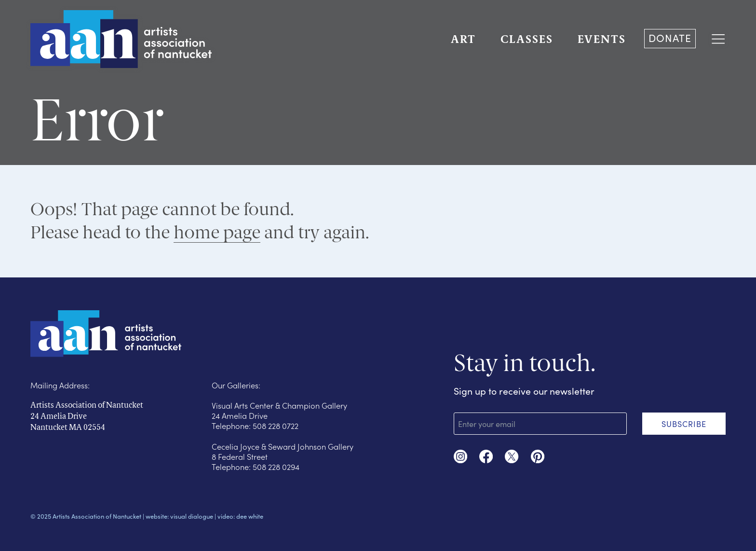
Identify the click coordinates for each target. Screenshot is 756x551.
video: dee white (240, 516)
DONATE (670, 38)
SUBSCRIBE (684, 424)
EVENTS (602, 40)
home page (217, 232)
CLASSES (527, 40)
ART (463, 40)
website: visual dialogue (179, 516)
